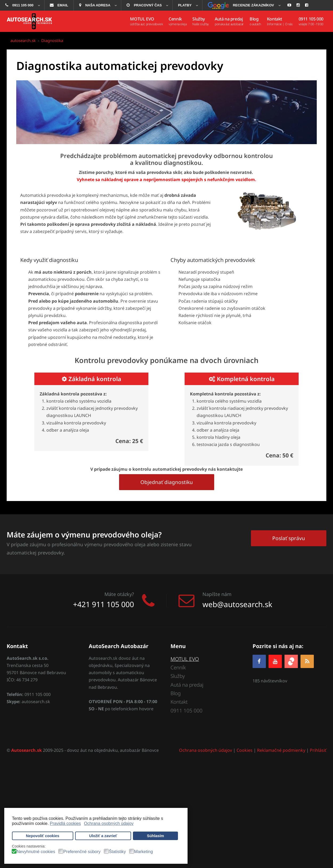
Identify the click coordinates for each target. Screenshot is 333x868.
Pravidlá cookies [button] (65, 823)
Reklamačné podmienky (281, 750)
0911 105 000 (186, 711)
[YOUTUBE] (275, 661)
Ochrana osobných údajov (206, 750)
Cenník (178, 667)
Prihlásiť (318, 750)
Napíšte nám (217, 594)
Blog (176, 693)
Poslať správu (289, 538)
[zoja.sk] (291, 661)
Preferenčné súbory (82, 852)
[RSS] (307, 661)
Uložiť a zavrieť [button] (103, 836)
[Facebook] (259, 661)
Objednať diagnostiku (167, 482)
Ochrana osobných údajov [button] (109, 823)
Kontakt (179, 702)
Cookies (245, 750)
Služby (178, 676)
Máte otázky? (119, 594)
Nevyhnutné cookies (36, 852)
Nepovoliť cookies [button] (42, 836)
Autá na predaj (187, 685)
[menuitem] (22, 5)
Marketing (144, 852)
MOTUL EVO (185, 659)
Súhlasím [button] (156, 836)
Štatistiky (117, 852)
